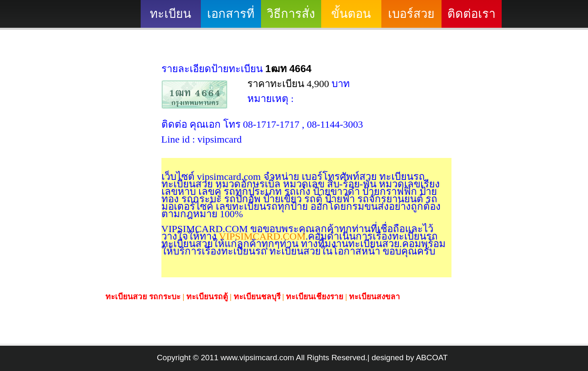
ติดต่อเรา (471, 14)
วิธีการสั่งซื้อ (291, 17)
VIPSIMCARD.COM (261, 236)
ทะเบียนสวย (171, 17)
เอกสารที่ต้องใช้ (231, 17)
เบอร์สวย (411, 14)
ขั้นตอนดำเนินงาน (351, 17)
